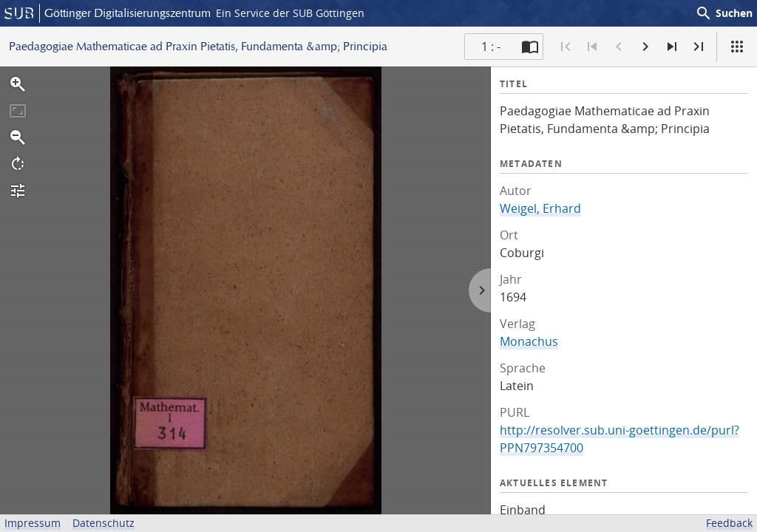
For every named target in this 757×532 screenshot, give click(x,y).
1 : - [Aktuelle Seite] (491, 47)
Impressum (33, 523)
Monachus (529, 341)
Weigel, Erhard (540, 208)
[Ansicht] (737, 47)
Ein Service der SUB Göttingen (290, 13)
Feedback (729, 523)
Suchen (724, 13)
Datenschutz (103, 523)
